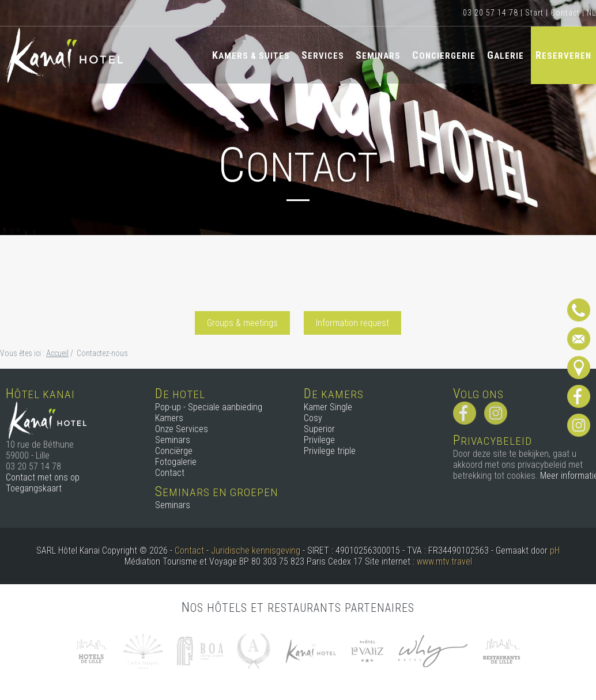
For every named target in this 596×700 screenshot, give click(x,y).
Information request (352, 323)
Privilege (319, 440)
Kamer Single (328, 407)
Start (534, 13)
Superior (319, 429)
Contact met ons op (43, 477)
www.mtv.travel (444, 561)
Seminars (378, 55)
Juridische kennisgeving (256, 550)
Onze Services (182, 429)
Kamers (169, 418)
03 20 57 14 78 (491, 13)
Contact (565, 13)
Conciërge (174, 451)
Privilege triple (330, 451)
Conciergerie (444, 55)
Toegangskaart (34, 488)
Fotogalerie (176, 462)
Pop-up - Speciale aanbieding (209, 407)
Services (323, 55)
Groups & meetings (242, 323)
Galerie (506, 55)
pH (555, 550)
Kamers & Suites (251, 55)
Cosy (313, 418)
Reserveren (563, 55)
